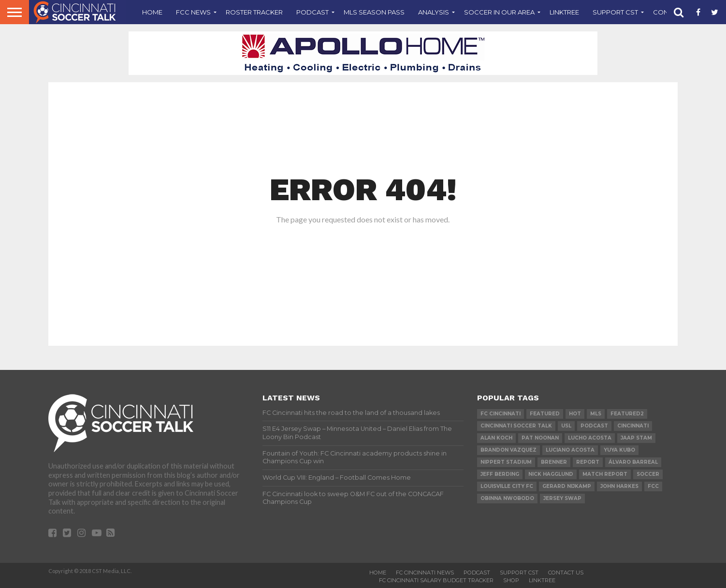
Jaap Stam (636, 438)
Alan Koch (496, 438)
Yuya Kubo (619, 450)
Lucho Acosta (590, 438)
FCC (653, 486)
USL (566, 426)
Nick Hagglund (551, 474)
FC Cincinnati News (425, 573)
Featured (545, 414)
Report (588, 462)
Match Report (605, 474)
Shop (511, 580)
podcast (594, 426)
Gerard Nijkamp (567, 486)
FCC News (193, 12)
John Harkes (619, 486)
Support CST (615, 12)
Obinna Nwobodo (507, 498)
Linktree (564, 12)
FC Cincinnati (501, 414)
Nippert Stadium (506, 462)
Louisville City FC (507, 486)
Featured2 (627, 414)
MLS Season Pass (374, 12)
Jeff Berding (500, 474)
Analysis (434, 12)
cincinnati (633, 426)
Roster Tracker (254, 12)
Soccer (648, 474)
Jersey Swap (562, 498)
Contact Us (566, 573)
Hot (575, 414)
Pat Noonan (540, 438)
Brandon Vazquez (508, 450)
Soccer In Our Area (499, 12)
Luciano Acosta (570, 450)
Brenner (554, 462)
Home (152, 12)
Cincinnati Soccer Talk (516, 426)
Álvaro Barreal (633, 462)
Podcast (312, 12)
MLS (596, 414)
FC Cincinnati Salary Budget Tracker (436, 580)
